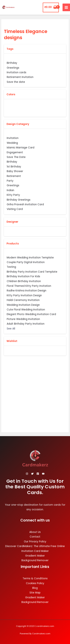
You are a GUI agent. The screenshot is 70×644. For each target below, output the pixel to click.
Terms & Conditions (35, 578)
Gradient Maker (35, 556)
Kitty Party (13, 195)
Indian (10, 190)
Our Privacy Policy (35, 542)
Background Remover (35, 560)
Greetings (13, 185)
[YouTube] (43, 474)
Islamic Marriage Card (21, 147)
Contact (35, 537)
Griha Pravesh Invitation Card (25, 204)
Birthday (12, 162)
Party (10, 181)
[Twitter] (32, 474)
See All (11, 329)
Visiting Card (15, 209)
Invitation (13, 138)
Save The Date (16, 157)
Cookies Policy (35, 583)
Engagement (15, 152)
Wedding (12, 143)
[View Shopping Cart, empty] (51, 7)
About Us (35, 532)
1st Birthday (14, 167)
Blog (35, 588)
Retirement (14, 176)
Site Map (35, 593)
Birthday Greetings (19, 200)
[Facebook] (38, 474)
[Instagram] (27, 474)
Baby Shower (15, 171)
